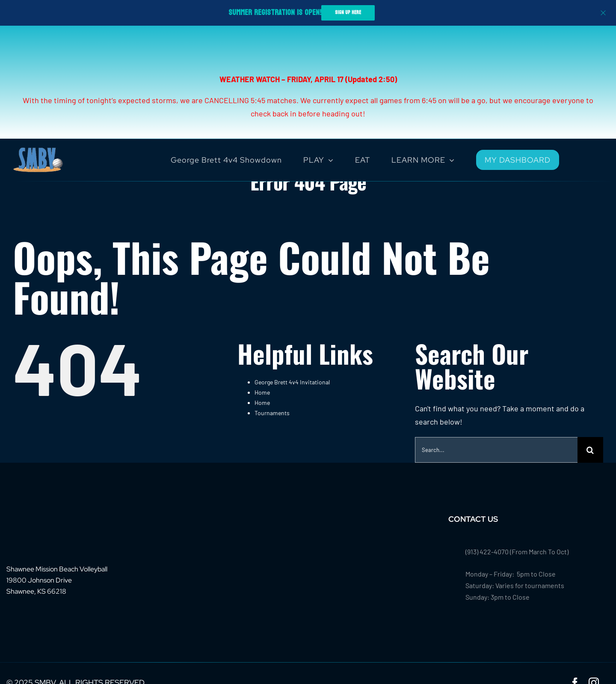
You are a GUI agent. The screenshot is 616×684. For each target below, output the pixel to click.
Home (262, 392)
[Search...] (496, 450)
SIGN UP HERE (348, 12)
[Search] (590, 450)
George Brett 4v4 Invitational (292, 382)
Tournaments (272, 413)
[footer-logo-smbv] (33, 518)
